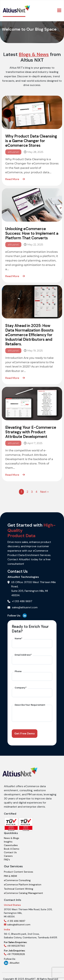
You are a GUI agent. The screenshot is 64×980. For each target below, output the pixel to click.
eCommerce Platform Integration (23, 882)
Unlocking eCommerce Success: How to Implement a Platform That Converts (32, 233)
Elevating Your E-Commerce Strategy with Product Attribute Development (31, 432)
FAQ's (7, 857)
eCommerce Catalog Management (23, 891)
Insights (8, 839)
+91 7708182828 (15, 950)
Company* (21, 688)
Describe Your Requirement (30, 705)
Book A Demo (12, 846)
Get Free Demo (25, 733)
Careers (8, 854)
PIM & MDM (10, 874)
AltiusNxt (12, 961)
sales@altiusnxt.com (17, 922)
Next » (44, 492)
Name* (19, 638)
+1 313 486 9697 (15, 919)
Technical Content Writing (19, 886)
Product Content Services (19, 869)
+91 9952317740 (16, 942)
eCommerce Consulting (17, 878)
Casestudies (11, 843)
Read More (15, 179)
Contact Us (10, 850)
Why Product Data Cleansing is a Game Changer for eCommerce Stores (31, 141)
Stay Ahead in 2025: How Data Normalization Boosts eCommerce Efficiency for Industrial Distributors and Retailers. (29, 335)
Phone (18, 671)
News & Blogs (12, 836)
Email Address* (23, 655)
